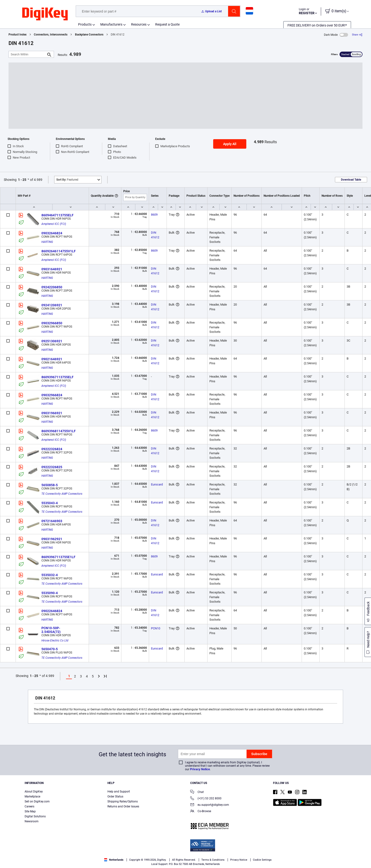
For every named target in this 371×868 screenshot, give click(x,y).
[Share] (357, 35)
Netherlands (114, 860)
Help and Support (119, 792)
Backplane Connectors (89, 35)
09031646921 (52, 269)
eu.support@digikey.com (210, 805)
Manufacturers (111, 24)
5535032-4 (50, 575)
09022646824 (52, 611)
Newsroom (32, 821)
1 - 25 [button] (22, 180)
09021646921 (52, 359)
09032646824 (52, 233)
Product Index (18, 35)
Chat (197, 792)
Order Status (115, 797)
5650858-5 (50, 485)
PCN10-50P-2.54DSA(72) (51, 630)
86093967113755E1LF (58, 557)
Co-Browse (201, 812)
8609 (154, 215)
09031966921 (52, 413)
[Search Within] (27, 54)
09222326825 (52, 467)
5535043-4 (50, 503)
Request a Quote (167, 24)
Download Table (351, 180)
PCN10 (156, 628)
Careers (29, 806)
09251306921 (52, 341)
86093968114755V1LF (59, 431)
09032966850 (52, 323)
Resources (139, 24)
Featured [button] (67, 180)
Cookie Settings (262, 860)
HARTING (47, 242)
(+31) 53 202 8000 (206, 799)
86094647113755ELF (57, 215)
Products (85, 24)
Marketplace (32, 797)
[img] (45, 14)
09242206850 (52, 287)
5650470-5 (50, 649)
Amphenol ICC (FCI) (54, 224)
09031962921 (52, 539)
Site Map (30, 811)
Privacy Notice (200, 769)
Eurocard (157, 484)
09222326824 (52, 449)
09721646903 (52, 521)
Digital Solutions (35, 816)
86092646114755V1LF (59, 251)
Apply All (230, 144)
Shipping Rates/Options (123, 801)
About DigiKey (34, 792)
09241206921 (52, 305)
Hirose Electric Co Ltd (55, 641)
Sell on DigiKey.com (37, 801)
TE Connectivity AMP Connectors (62, 494)
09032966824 (52, 395)
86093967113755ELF (57, 377)
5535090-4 (50, 593)
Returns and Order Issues (123, 806)
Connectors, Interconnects (51, 35)
